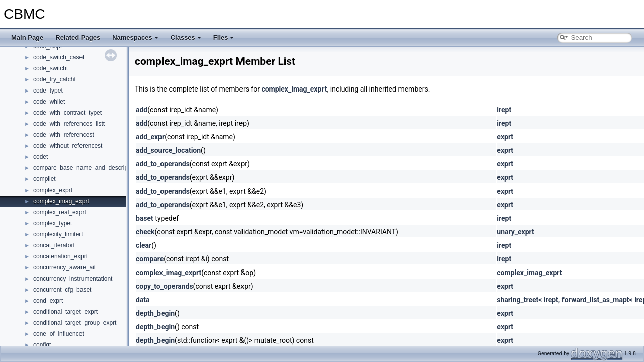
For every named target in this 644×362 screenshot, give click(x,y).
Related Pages (78, 37)
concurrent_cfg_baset (62, 290)
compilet (45, 179)
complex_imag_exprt (61, 201)
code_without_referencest (68, 146)
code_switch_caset (59, 57)
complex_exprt (53, 190)
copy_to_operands (165, 286)
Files (224, 37)
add (142, 110)
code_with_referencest (64, 135)
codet (41, 157)
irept (504, 110)
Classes (186, 37)
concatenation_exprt (60, 256)
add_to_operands (163, 164)
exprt (505, 137)
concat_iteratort (54, 245)
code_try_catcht (55, 79)
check (145, 232)
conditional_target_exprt (65, 312)
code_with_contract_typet (67, 113)
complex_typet (53, 223)
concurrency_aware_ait (64, 267)
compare (150, 259)
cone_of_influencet (59, 334)
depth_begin (155, 313)
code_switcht (51, 68)
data (143, 300)
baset (145, 218)
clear (144, 245)
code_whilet (49, 102)
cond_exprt (48, 301)
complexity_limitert (58, 234)
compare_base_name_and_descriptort (85, 168)
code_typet (48, 90)
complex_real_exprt (60, 212)
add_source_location (168, 150)
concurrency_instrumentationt (73, 279)
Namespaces (135, 37)
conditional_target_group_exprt (75, 323)
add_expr (150, 137)
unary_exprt (515, 232)
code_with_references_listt (69, 124)
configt (42, 345)
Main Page (27, 37)
